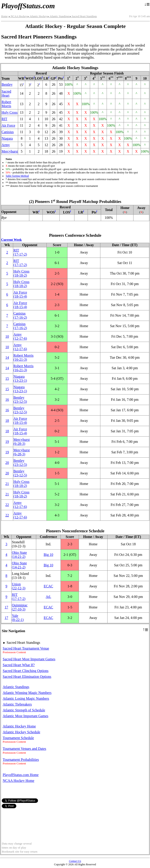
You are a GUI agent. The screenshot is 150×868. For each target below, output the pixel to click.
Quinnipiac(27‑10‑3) (20, 607)
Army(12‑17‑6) (20, 336)
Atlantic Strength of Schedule (24, 710)
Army (6, 145)
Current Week (11, 240)
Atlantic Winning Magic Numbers (27, 693)
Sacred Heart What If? (19, 665)
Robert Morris (6, 104)
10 (7, 336)
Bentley (7, 84)
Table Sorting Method (17, 176)
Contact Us (75, 861)
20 (7, 463)
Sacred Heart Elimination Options (27, 677)
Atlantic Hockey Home (19, 726)
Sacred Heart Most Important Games (29, 659)
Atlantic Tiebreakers (17, 704)
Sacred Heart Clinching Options (26, 671)
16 (7, 400)
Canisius (8, 132)
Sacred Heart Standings (83, 16)
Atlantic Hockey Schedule (21, 732)
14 (7, 357)
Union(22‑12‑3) (19, 586)
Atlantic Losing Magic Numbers (26, 698)
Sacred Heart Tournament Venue (26, 648)
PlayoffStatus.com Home (21, 775)
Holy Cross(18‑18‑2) (21, 273)
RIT (4, 119)
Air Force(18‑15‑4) (20, 294)
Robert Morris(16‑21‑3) (23, 357)
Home (4, 16)
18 (7, 421)
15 (7, 379)
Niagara (7, 138)
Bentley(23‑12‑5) (20, 400)
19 (7, 442)
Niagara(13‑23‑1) (20, 379)
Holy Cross (10, 112)
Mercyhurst (10, 151)
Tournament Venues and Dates (24, 749)
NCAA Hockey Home (18, 781)
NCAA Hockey (18, 16)
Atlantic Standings (58, 16)
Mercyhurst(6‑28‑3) (22, 442)
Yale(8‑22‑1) (18, 618)
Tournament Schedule (18, 738)
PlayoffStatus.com (28, 6)
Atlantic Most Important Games (25, 716)
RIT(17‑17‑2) (20, 252)
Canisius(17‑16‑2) (20, 315)
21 (7, 484)
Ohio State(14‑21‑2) (19, 555)
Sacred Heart (6, 93)
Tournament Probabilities (21, 760)
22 (7, 505)
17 (6, 607)
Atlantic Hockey (37, 16)
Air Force (8, 125)
